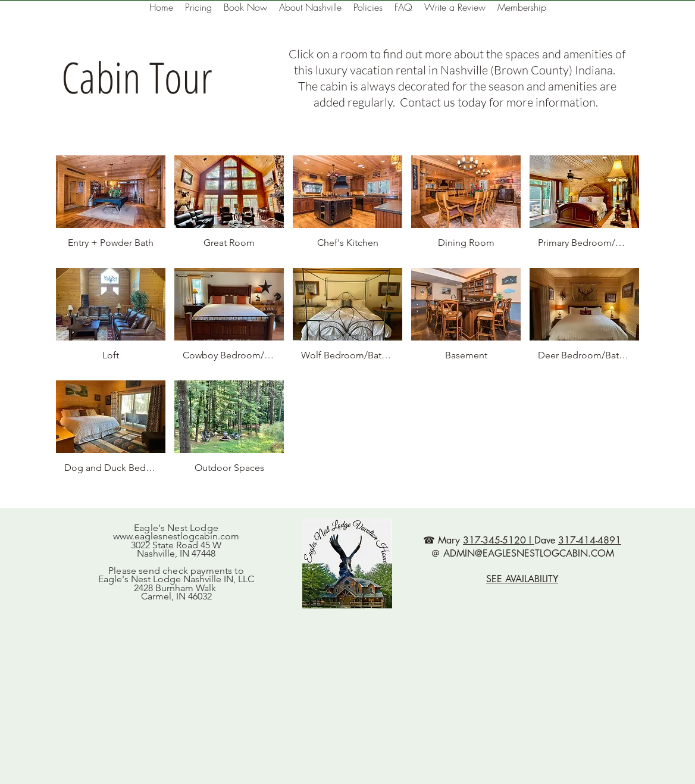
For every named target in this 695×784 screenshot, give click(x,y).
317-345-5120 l (499, 540)
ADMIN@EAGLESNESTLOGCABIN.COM (529, 553)
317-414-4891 (590, 540)
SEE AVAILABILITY (522, 579)
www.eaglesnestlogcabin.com (176, 536)
